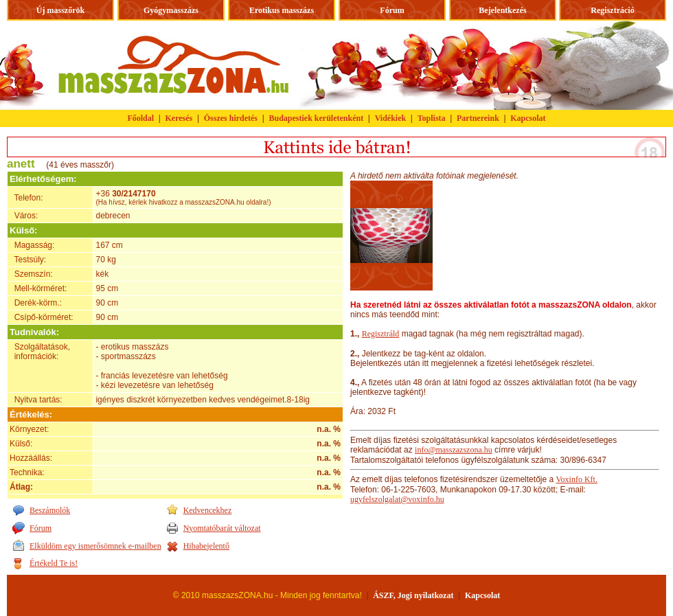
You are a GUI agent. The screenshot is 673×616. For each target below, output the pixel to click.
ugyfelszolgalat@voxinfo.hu (397, 499)
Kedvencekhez (208, 510)
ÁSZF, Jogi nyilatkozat (413, 595)
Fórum (392, 10)
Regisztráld (381, 334)
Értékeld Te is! (54, 563)
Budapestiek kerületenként (317, 118)
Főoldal (140, 118)
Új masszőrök (60, 10)
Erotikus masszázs (282, 10)
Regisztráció (612, 10)
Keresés (179, 118)
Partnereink (478, 118)
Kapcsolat (528, 118)
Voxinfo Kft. (576, 479)
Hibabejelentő (206, 546)
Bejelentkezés (502, 10)
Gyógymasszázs (171, 10)
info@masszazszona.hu (454, 450)
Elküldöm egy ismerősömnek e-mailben (95, 546)
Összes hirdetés (231, 118)
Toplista (432, 118)
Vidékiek (391, 118)
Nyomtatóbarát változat (222, 528)
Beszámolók (50, 510)
